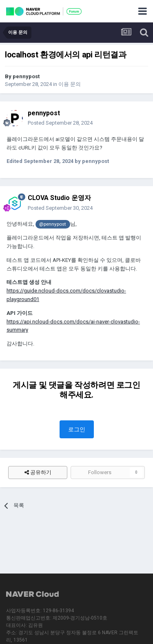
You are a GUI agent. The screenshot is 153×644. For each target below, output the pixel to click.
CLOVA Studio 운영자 (59, 198)
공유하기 (38, 473)
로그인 (77, 429)
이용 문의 (70, 84)
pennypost (26, 76)
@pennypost (53, 224)
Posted (60, 123)
